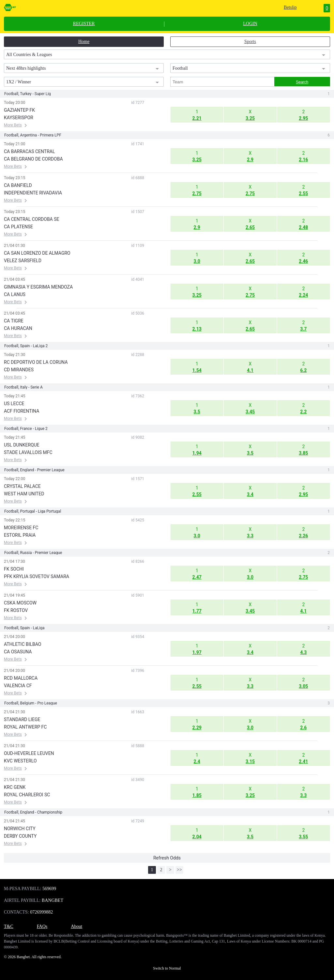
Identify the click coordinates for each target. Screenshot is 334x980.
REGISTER (84, 24)
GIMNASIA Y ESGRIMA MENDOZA (38, 287)
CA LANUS (15, 294)
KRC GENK (15, 787)
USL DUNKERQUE (22, 445)
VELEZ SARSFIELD (23, 261)
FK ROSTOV (16, 610)
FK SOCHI (14, 569)
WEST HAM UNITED (24, 494)
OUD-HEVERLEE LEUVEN (29, 753)
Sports (250, 42)
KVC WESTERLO (20, 761)
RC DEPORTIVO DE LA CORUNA (36, 362)
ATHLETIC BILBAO (23, 644)
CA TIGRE (14, 321)
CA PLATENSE (18, 227)
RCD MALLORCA (21, 678)
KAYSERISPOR (19, 118)
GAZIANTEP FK (19, 110)
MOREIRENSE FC (21, 528)
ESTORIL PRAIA (20, 535)
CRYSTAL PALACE (22, 486)
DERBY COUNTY (20, 836)
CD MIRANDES (19, 370)
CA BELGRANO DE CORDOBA (33, 159)
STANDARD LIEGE (22, 719)
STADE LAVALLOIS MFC (28, 452)
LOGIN (250, 24)
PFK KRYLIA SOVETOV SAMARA (37, 576)
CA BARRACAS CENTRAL (29, 151)
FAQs (42, 926)
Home (84, 42)
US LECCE (14, 404)
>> (179, 870)
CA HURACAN (18, 328)
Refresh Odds (167, 858)
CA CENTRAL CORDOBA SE (32, 219)
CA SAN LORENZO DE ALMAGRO (37, 253)
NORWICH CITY (20, 829)
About (76, 926)
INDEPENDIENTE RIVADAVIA (33, 193)
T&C (9, 926)
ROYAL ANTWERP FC (25, 727)
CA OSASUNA (18, 652)
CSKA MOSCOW (20, 603)
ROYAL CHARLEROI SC (27, 795)
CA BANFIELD (18, 185)
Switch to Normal (167, 968)
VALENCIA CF (18, 686)
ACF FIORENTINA (22, 411)
